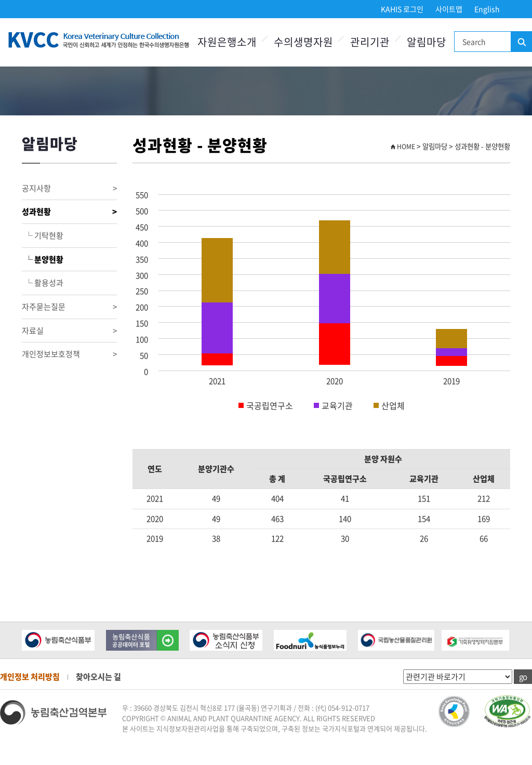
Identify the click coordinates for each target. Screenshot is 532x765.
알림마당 (427, 42)
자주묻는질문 (69, 307)
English (487, 9)
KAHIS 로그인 (402, 9)
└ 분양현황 (43, 259)
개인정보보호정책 (69, 354)
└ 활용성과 (43, 283)
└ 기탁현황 (43, 235)
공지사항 (69, 188)
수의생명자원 (303, 42)
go (523, 677)
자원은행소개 (227, 42)
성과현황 (69, 212)
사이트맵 (449, 9)
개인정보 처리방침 (30, 677)
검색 (521, 42)
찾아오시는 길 (98, 677)
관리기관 (370, 42)
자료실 (69, 331)
